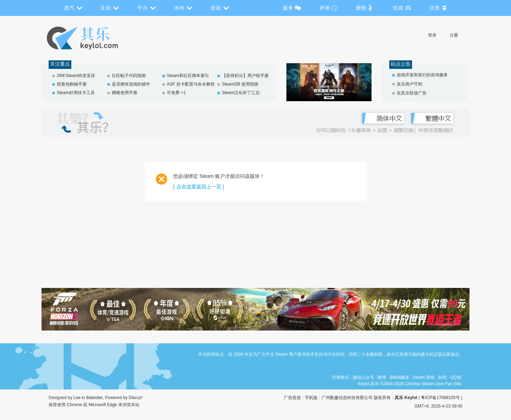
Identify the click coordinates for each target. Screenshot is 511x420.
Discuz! (136, 398)
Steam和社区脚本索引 (188, 76)
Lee (77, 398)
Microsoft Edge (103, 405)
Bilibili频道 (399, 377)
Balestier (94, 398)
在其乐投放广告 (412, 93)
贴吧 (443, 377)
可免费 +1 (176, 93)
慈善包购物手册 (72, 84)
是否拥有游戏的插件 (131, 84)
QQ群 (456, 377)
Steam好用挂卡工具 (76, 93)
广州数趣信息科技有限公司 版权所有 (356, 398)
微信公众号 (363, 377)
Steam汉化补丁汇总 (241, 93)
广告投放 (292, 398)
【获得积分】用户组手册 (245, 76)
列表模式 (341, 377)
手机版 (311, 398)
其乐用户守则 (410, 84)
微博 (382, 377)
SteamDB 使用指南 (240, 84)
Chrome (74, 405)
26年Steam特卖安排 (76, 76)
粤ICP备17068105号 (440, 398)
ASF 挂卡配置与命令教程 (191, 84)
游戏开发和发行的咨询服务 (422, 75)
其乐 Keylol (406, 398)
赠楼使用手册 (125, 93)
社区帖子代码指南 (129, 76)
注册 (454, 35)
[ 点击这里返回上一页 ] (199, 187)
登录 (432, 35)
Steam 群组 (424, 377)
